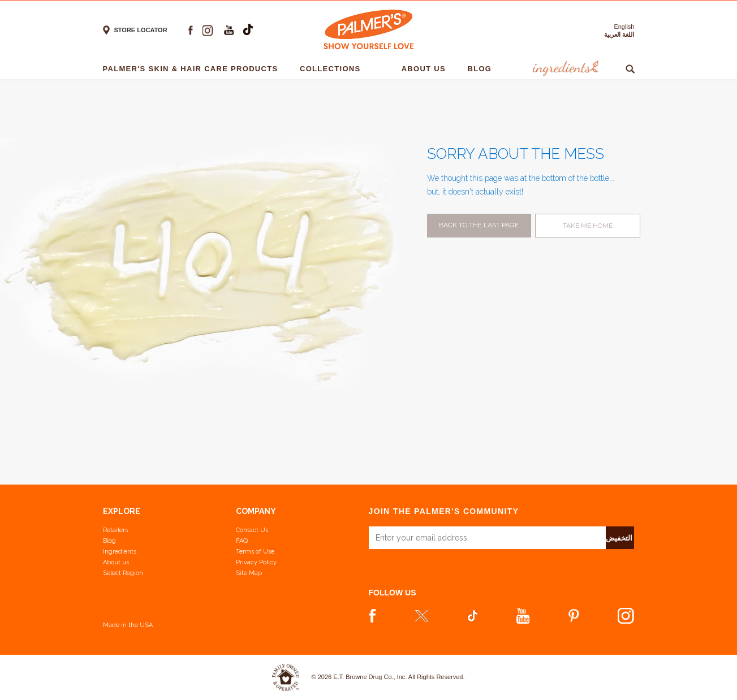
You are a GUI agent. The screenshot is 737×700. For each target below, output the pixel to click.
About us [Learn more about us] (116, 562)
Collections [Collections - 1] (333, 69)
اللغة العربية (619, 34)
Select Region (123, 573)
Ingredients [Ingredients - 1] (564, 69)
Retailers (115, 530)
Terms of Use (255, 552)
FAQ (242, 541)
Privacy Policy (256, 562)
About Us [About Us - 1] (426, 69)
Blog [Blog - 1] (482, 69)
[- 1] (384, 69)
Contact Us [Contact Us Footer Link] (252, 530)
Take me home (588, 226)
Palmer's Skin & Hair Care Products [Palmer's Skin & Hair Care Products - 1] (193, 69)
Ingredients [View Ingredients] (120, 552)
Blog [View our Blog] (109, 541)
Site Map (249, 573)
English (624, 27)
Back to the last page (479, 225)
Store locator (141, 30)
